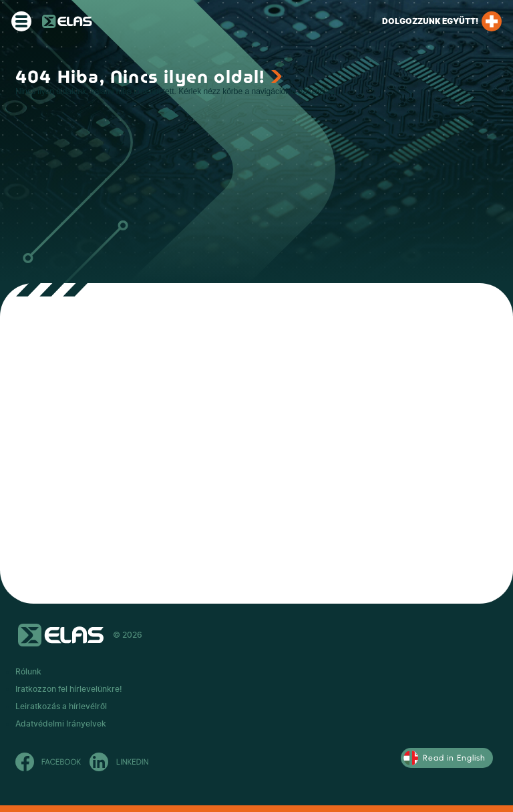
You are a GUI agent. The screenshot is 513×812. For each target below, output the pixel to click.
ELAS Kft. (67, 21)
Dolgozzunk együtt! (442, 21)
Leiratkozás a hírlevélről (61, 706)
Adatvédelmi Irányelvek (61, 724)
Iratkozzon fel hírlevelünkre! (69, 689)
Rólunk (28, 672)
